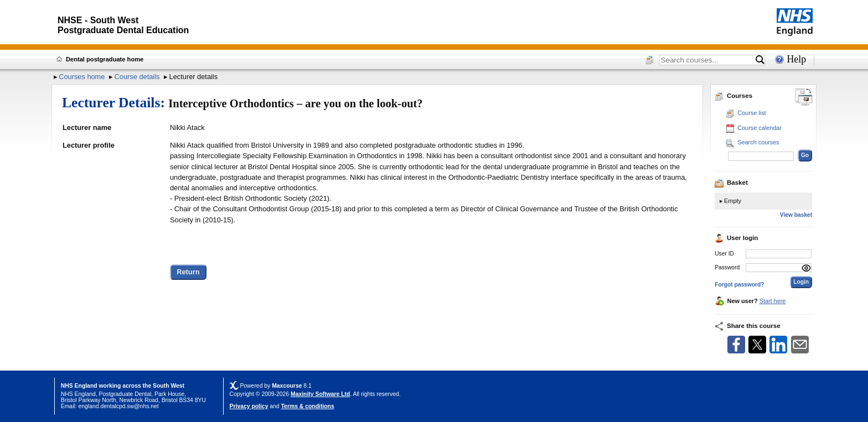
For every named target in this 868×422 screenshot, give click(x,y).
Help (796, 59)
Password (727, 267)
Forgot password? (739, 285)
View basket (796, 215)
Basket (731, 183)
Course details (137, 77)
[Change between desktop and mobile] (804, 98)
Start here (773, 301)
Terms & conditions (308, 406)
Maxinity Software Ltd (320, 394)
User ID (724, 254)
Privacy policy (249, 406)
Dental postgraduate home (105, 59)
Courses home (82, 77)
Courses (733, 96)
